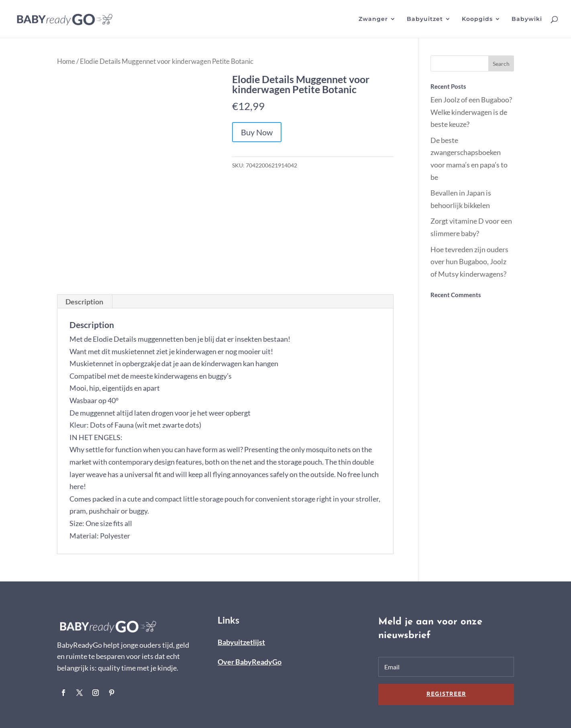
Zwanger (373, 19)
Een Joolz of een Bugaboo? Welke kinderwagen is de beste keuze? (471, 112)
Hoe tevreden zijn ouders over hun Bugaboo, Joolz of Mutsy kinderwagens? (469, 262)
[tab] (85, 302)
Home (66, 61)
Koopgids (477, 19)
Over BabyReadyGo (250, 662)
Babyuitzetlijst (241, 642)
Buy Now (257, 132)
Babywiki (527, 19)
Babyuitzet (425, 19)
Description (84, 302)
